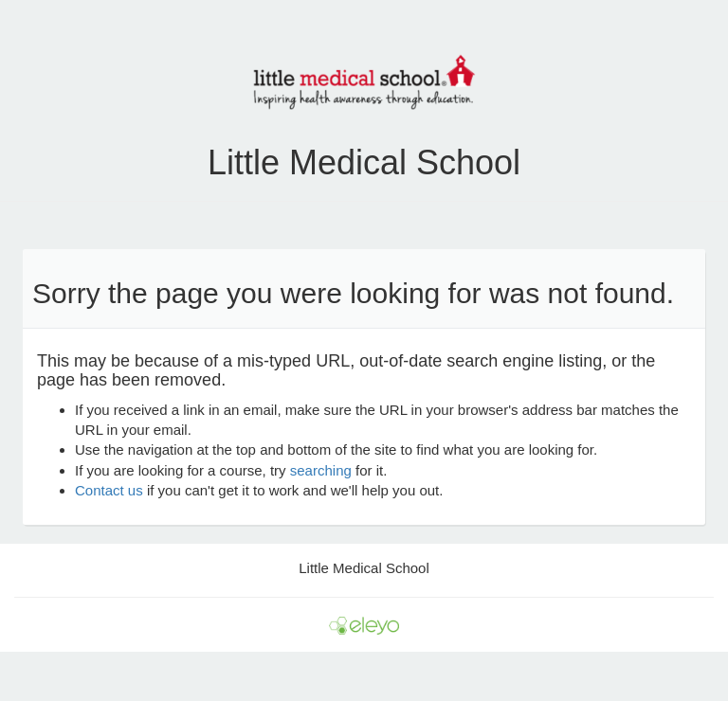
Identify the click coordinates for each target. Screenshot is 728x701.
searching (321, 470)
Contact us (109, 490)
